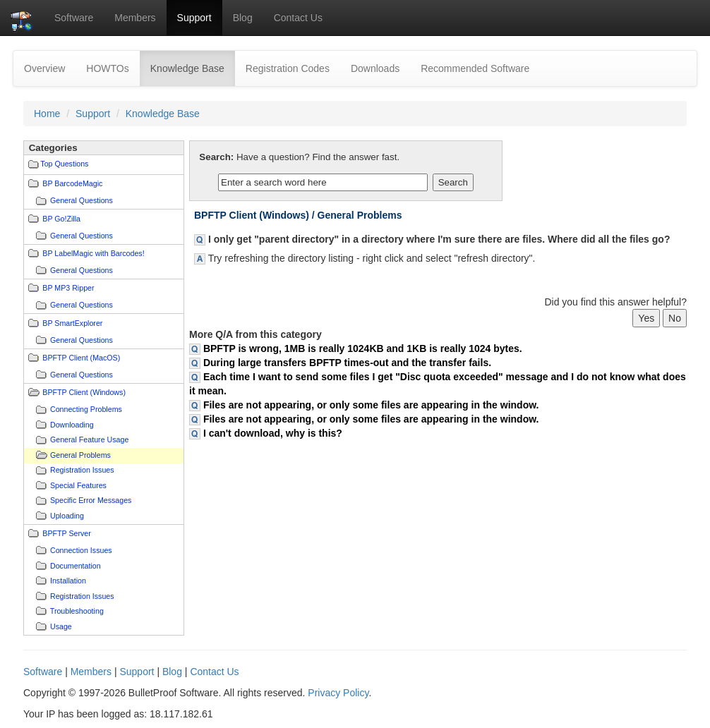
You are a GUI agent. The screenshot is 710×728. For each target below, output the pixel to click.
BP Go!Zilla (61, 219)
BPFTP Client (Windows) (84, 392)
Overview (44, 68)
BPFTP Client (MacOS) (81, 358)
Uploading (67, 516)
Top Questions (64, 164)
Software (74, 18)
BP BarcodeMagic (72, 183)
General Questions (82, 200)
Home (47, 114)
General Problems (80, 455)
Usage (61, 626)
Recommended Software (475, 68)
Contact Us (298, 18)
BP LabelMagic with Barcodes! (93, 253)
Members (135, 18)
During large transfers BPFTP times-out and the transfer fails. (347, 363)
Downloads (375, 68)
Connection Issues (81, 550)
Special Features (78, 485)
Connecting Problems (86, 409)
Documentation (76, 566)
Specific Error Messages (91, 500)
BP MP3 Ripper (68, 288)
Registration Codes (288, 68)
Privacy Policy (338, 693)
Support (194, 18)
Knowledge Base (193, 67)
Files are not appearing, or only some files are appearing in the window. (371, 405)
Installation (68, 581)
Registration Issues (82, 470)
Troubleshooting (77, 611)
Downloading (72, 425)
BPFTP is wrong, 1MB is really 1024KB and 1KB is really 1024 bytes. (363, 348)
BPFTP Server (67, 533)
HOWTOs (107, 68)
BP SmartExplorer (72, 323)
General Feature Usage (89, 439)
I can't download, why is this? (273, 433)
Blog (243, 18)
